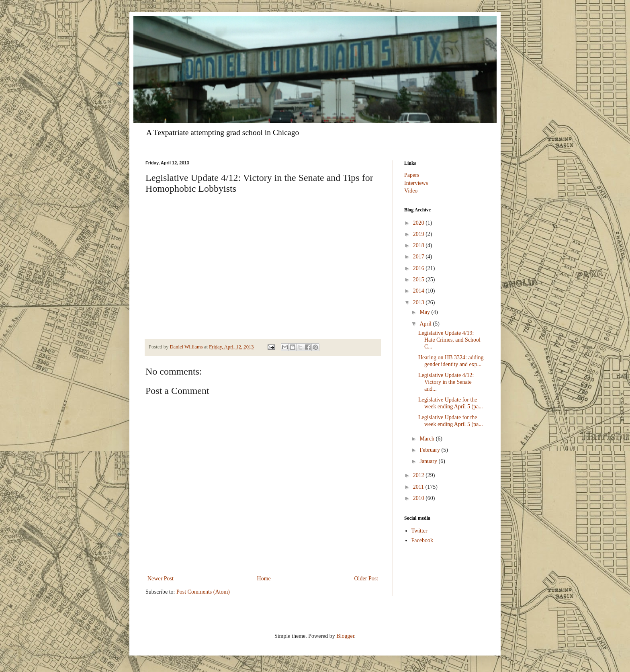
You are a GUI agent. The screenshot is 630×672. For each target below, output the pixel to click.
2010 (419, 498)
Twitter (419, 531)
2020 (419, 223)
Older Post (366, 579)
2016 (419, 268)
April (426, 324)
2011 (419, 487)
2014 (419, 291)
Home (264, 579)
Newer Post (161, 579)
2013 (419, 302)
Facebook (422, 540)
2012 (419, 475)
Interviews (416, 183)
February (430, 450)
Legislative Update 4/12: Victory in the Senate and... (446, 382)
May (425, 312)
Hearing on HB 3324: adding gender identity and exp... (451, 361)
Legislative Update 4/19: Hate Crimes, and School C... (449, 340)
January (429, 461)
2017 (419, 257)
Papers (412, 175)
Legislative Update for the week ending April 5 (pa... (451, 403)
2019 (419, 234)
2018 (419, 245)
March (427, 439)
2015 (419, 280)
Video (411, 191)
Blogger (345, 636)
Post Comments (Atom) (203, 592)
